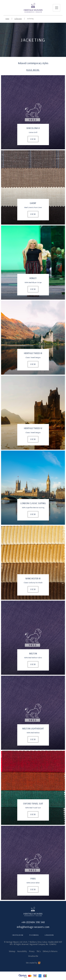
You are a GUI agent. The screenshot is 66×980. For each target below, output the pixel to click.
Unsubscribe (33, 956)
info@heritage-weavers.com (33, 927)
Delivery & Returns (50, 951)
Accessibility (22, 951)
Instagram (18, 935)
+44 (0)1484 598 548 (33, 922)
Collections (18, 19)
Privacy (32, 951)
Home (7, 19)
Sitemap (12, 951)
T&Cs (39, 951)
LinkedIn (49, 935)
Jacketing (30, 19)
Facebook (34, 935)
